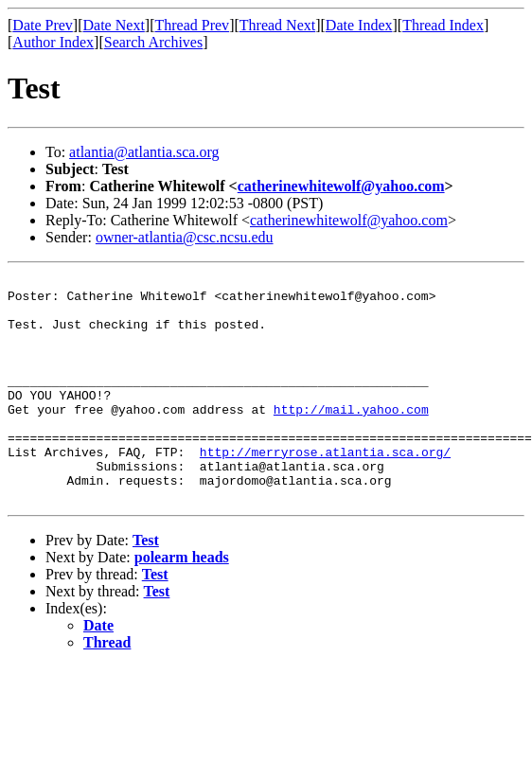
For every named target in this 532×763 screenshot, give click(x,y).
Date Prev (43, 25)
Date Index (359, 25)
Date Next (114, 25)
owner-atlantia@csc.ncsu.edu (185, 237)
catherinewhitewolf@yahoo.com (341, 186)
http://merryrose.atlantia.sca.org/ (325, 488)
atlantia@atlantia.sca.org (144, 152)
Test (146, 586)
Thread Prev (192, 25)
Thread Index (443, 25)
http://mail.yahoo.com (351, 437)
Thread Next (277, 25)
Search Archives (153, 42)
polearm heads (182, 603)
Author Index (53, 42)
